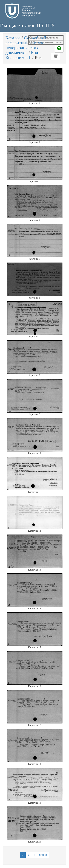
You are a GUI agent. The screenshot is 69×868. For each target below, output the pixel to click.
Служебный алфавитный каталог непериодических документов (26, 45)
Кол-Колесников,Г (22, 55)
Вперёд (43, 855)
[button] (56, 57)
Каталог (13, 38)
